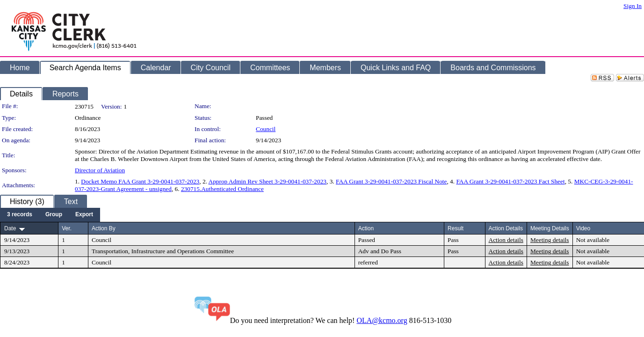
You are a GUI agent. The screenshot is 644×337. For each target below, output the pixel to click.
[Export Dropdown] (84, 215)
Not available (593, 240)
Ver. (67, 228)
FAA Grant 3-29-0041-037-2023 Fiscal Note (391, 181)
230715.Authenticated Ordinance (222, 189)
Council (266, 129)
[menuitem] (20, 215)
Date (10, 228)
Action (366, 228)
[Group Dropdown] (54, 215)
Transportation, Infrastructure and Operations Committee (163, 251)
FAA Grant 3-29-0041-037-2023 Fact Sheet (510, 181)
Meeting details (550, 240)
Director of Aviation (100, 170)
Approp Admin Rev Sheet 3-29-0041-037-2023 (268, 181)
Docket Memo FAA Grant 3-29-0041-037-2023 (140, 181)
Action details (506, 240)
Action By (104, 228)
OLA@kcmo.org (382, 320)
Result (456, 228)
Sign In (633, 6)
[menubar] (50, 215)
